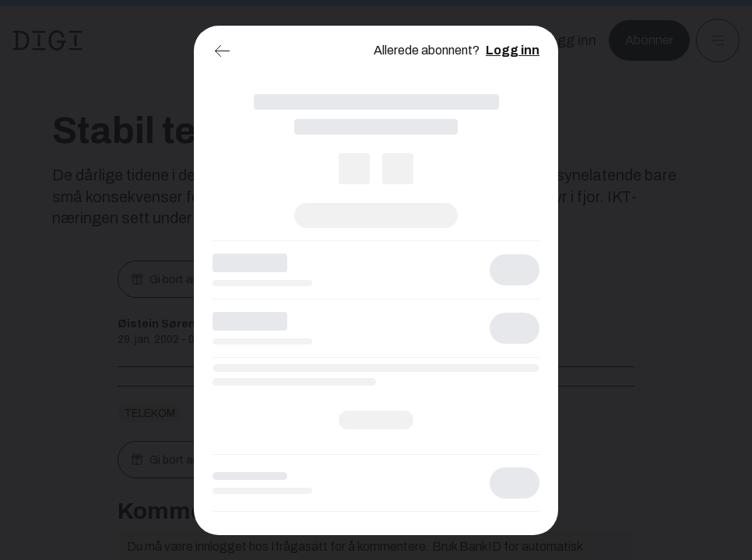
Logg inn (513, 50)
